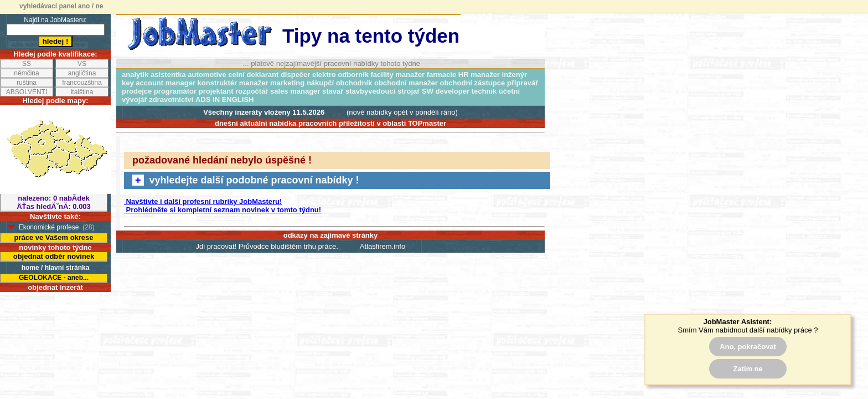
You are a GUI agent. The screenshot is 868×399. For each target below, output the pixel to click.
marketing (287, 83)
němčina (26, 73)
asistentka (168, 75)
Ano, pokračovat (748, 347)
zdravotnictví (171, 99)
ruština (27, 83)
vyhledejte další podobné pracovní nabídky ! (246, 180)
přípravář (523, 83)
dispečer (295, 75)
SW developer (446, 91)
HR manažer (479, 75)
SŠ (27, 64)
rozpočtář (252, 91)
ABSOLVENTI (27, 92)
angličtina (82, 73)
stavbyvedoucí (370, 91)
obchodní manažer (406, 83)
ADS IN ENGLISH (224, 99)
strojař (409, 91)
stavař (333, 91)
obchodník (354, 83)
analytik (135, 75)
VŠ (82, 64)
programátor (175, 91)
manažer (254, 83)
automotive (207, 75)
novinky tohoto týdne (55, 247)
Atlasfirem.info (383, 246)
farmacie (441, 75)
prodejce (137, 91)
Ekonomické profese (49, 227)
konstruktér (218, 83)
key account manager (159, 83)
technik (484, 91)
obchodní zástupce (472, 83)
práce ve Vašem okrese (53, 237)
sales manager (295, 91)
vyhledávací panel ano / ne (61, 6)
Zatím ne (748, 369)
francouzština (82, 83)
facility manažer (398, 75)
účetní (509, 91)
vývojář (135, 99)
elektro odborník (340, 75)
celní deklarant (253, 75)
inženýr (515, 75)
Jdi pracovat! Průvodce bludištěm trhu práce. (267, 246)
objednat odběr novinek (54, 256)
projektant (216, 91)
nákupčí (320, 83)
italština (82, 92)
